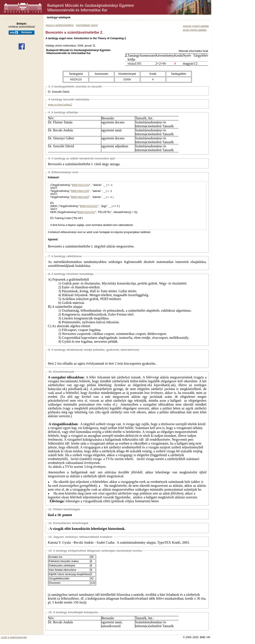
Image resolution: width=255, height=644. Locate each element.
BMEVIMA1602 (80, 197)
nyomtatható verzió (87, 25)
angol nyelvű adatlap (195, 30)
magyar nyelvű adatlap (196, 26)
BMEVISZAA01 (89, 206)
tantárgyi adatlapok (59, 17)
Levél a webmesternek (14, 637)
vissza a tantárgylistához (60, 25)
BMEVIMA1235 (80, 191)
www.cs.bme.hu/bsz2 (60, 105)
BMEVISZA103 (81, 185)
